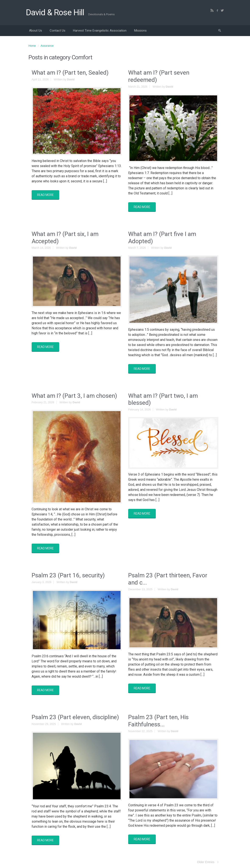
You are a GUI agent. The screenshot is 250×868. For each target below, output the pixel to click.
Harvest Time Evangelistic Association (100, 31)
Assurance (47, 46)
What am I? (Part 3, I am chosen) (74, 396)
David (71, 79)
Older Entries (206, 862)
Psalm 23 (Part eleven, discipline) (75, 717)
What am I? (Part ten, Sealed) (70, 73)
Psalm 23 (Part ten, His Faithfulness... (158, 721)
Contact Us (58, 31)
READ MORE (45, 195)
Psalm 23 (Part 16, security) (68, 575)
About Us (36, 31)
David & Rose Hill (55, 13)
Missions (140, 31)
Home (32, 46)
